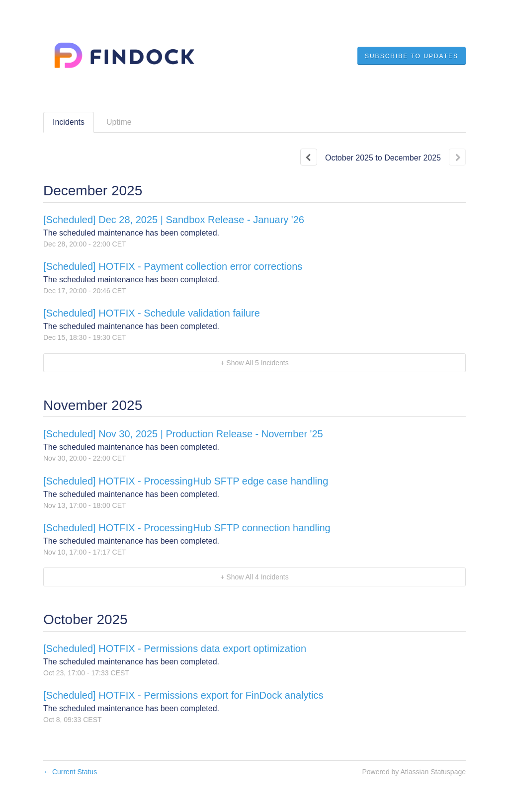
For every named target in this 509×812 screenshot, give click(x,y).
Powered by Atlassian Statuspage (414, 772)
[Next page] (457, 157)
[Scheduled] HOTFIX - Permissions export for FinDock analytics (183, 695)
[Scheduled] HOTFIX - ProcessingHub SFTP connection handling (187, 528)
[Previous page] (309, 157)
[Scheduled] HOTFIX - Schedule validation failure (152, 313)
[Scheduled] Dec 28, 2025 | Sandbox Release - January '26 (174, 220)
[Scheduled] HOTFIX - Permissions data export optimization (175, 649)
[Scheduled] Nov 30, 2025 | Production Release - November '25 (183, 434)
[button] (412, 56)
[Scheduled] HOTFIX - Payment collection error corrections (173, 266)
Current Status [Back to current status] (70, 772)
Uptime (119, 122)
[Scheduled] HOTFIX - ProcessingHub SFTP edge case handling (186, 481)
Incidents (69, 122)
